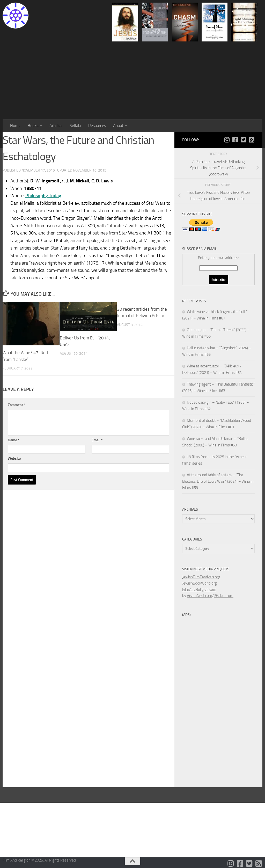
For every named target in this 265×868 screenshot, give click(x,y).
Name (14, 440)
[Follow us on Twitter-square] (243, 140)
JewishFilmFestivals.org (201, 577)
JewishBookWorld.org (200, 583)
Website (14, 458)
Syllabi (75, 126)
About (118, 126)
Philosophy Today (43, 196)
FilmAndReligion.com (199, 589)
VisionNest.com (200, 596)
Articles (56, 126)
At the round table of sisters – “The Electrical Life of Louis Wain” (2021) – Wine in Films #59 (218, 481)
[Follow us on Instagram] (227, 140)
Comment (17, 405)
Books (33, 126)
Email (97, 440)
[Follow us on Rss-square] (252, 140)
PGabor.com (224, 596)
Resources (97, 126)
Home (15, 126)
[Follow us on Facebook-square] (235, 140)
